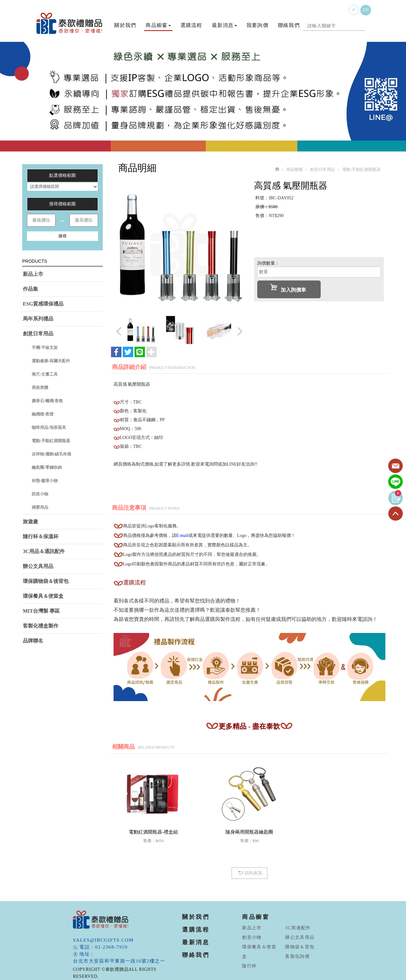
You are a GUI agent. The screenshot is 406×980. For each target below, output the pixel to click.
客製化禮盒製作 (41, 626)
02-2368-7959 (111, 947)
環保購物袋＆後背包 (46, 581)
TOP (396, 514)
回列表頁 (249, 873)
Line (396, 482)
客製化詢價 (297, 956)
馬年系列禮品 (38, 319)
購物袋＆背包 (300, 947)
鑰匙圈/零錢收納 (47, 467)
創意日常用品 (38, 334)
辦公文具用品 (38, 566)
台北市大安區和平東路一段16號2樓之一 (119, 961)
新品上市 (33, 274)
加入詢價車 (288, 288)
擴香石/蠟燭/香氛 (47, 401)
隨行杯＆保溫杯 (41, 536)
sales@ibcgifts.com (103, 940)
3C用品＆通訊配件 (44, 551)
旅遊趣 (30, 522)
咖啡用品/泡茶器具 (49, 427)
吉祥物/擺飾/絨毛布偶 (51, 454)
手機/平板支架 (45, 348)
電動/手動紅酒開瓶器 (51, 441)
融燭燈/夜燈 (43, 414)
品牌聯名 (33, 641)
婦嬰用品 (40, 507)
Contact (396, 466)
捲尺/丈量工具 (45, 374)
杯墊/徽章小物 (45, 481)
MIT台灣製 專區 (41, 611)
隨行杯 (249, 966)
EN (366, 10)
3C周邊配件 (298, 928)
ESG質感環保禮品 (43, 304)
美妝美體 (40, 387)
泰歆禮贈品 (70, 23)
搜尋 (62, 236)
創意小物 (252, 937)
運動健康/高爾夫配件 (51, 361)
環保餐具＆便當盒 (43, 596)
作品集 (30, 289)
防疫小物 (40, 494)
